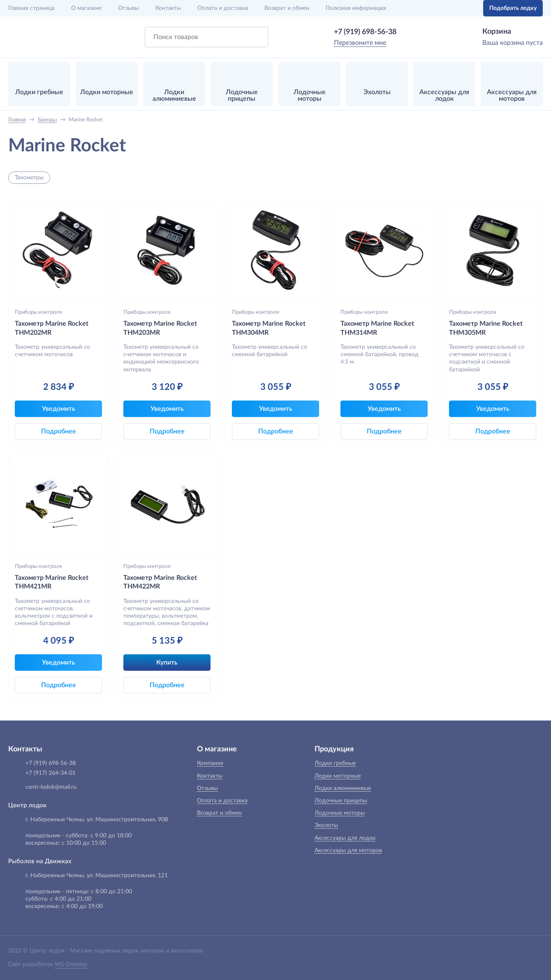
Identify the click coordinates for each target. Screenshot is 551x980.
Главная (31, 8)
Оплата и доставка (223, 8)
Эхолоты (326, 825)
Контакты (168, 8)
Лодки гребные (335, 763)
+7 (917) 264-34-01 (51, 773)
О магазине (86, 8)
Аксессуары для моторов (348, 850)
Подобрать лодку (513, 8)
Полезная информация (356, 8)
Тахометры (29, 178)
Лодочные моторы (340, 813)
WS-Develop (71, 964)
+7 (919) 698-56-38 (365, 32)
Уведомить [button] (59, 409)
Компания (210, 763)
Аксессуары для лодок (345, 838)
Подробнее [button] (59, 431)
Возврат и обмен (287, 8)
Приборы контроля (38, 312)
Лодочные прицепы (341, 801)
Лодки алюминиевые (343, 788)
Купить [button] (167, 663)
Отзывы (128, 8)
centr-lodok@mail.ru (51, 787)
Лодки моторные (338, 776)
